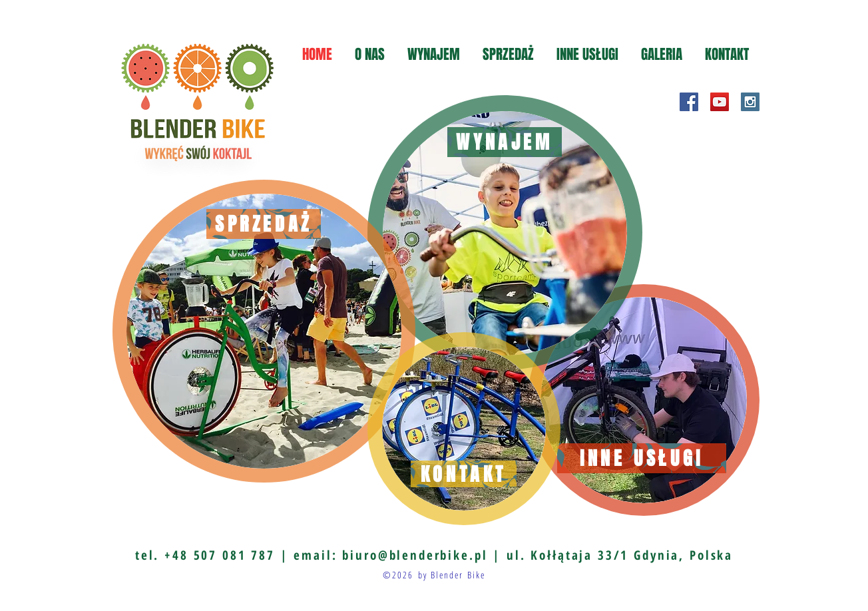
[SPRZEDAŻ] (264, 224)
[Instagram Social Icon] (750, 102)
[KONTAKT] (464, 474)
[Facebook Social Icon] (689, 102)
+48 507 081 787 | (229, 555)
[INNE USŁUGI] (642, 458)
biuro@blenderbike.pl (415, 555)
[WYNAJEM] (505, 142)
